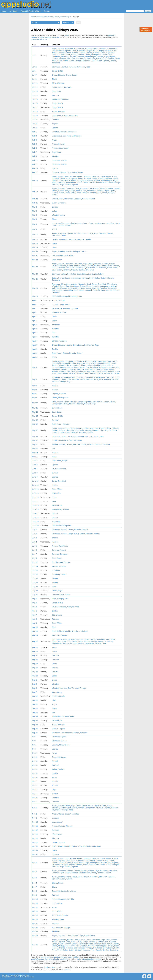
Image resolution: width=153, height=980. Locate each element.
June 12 (35, 485)
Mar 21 (35, 256)
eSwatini (75, 53)
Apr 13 (35, 316)
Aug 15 (35, 641)
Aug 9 (34, 623)
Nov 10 (35, 822)
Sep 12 (35, 696)
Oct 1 (34, 737)
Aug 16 (35, 647)
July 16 (35, 570)
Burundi (88, 49)
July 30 (35, 595)
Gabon (82, 53)
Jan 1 (34, 56)
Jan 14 (35, 95)
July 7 (34, 554)
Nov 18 (35, 838)
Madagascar (96, 55)
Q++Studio (13, 11)
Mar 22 (35, 260)
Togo (93, 61)
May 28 (35, 453)
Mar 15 (35, 247)
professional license (39, 39)
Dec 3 (34, 878)
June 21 (35, 501)
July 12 (35, 562)
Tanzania (86, 61)
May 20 (35, 430)
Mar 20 (35, 252)
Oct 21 (35, 781)
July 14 (35, 566)
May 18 (35, 420)
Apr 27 (35, 345)
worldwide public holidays (45, 17)
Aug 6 (34, 611)
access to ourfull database (146, 29)
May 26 (35, 448)
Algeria (55, 49)
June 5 (35, 469)
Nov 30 (35, 854)
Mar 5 (34, 215)
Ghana (96, 53)
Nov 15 (35, 834)
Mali (110, 55)
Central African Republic (61, 51)
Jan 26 (35, 128)
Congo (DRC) (91, 51)
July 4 (34, 542)
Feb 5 (34, 144)
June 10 (35, 481)
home (33, 17)
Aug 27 (35, 672)
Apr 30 (35, 357)
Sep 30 (35, 733)
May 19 (35, 424)
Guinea (102, 53)
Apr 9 (34, 312)
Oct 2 (34, 741)
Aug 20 (35, 656)
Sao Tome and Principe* (76, 268)
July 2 (34, 534)
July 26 (35, 591)
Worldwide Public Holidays (31, 11)
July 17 (35, 574)
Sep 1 (34, 680)
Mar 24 (35, 274)
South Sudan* (96, 193)
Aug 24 (35, 664)
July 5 (34, 546)
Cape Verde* (63, 148)
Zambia (113, 61)
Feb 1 (34, 132)
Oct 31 (35, 802)
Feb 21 (35, 203)
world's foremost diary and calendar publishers (50, 959)
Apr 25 (35, 337)
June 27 (35, 513)
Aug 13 (35, 631)
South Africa (69, 256)
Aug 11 (35, 627)
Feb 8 (34, 156)
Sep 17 (35, 704)
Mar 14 (35, 243)
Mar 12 (35, 239)
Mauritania (56, 57)
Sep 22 (35, 712)
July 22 (35, 578)
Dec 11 (35, 903)
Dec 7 (34, 887)
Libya (69, 172)
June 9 (35, 477)
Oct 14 (35, 765)
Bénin (95, 49)
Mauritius (65, 57)
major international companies (89, 959)
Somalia (111, 59)
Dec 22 (35, 932)
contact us (66, 969)
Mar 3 (34, 211)
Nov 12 (35, 830)
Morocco (61, 83)
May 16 (35, 412)
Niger (106, 57)
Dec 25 (35, 945)
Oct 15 (35, 769)
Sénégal (78, 61)
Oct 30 (35, 798)
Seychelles (91, 59)
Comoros (81, 51)
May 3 (35, 379)
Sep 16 (35, 700)
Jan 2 (34, 67)
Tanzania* (56, 235)
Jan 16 (35, 103)
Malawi (105, 55)
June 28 (35, 517)
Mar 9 (34, 229)
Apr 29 (35, 353)
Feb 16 (35, 168)
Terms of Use (19, 977)
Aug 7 (34, 615)
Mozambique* (107, 180)
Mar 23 (35, 267)
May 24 (35, 440)
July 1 (34, 530)
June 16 (35, 489)
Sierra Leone (101, 59)
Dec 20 (35, 923)
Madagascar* (100, 223)
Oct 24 (35, 794)
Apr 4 (34, 300)
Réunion (63, 59)
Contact (47, 11)
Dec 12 (35, 907)
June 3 (35, 465)
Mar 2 (34, 207)
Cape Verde (112, 49)
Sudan (71, 61)
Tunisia (68, 185)
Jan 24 (35, 120)
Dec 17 (35, 915)
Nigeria (112, 57)
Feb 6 (34, 148)
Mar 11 (35, 234)
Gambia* (77, 233)
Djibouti (62, 53)
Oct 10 (35, 753)
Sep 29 (35, 729)
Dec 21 (35, 928)
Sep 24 (35, 716)
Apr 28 (35, 349)
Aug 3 (34, 607)
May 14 (35, 403)
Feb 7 (34, 152)
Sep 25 (35, 720)
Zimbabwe (56, 63)
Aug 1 (34, 599)
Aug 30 (35, 676)
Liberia (87, 55)
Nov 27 (35, 842)
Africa (67, 35)
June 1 (35, 461)
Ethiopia (61, 75)
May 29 (35, 457)
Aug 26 (35, 668)
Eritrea (68, 53)
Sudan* (104, 278)
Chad (74, 51)
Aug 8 (34, 619)
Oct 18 (35, 773)
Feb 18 (35, 180)
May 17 (35, 416)
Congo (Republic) (104, 51)
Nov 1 (34, 808)
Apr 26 (35, 341)
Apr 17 (35, 321)
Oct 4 (34, 745)
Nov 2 (34, 814)
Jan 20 (35, 116)
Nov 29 (35, 850)
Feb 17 (35, 172)
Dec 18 (35, 919)
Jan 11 (35, 83)
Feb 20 (35, 199)
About (4, 11)
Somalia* (85, 193)
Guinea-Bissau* (88, 223)
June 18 (35, 493)
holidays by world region (63, 17)
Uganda (106, 61)
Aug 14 (35, 635)
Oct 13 (35, 761)
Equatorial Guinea (59, 266)
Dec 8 (34, 891)
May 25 (35, 444)
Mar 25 (35, 279)
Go (78, 23)
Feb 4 (34, 140)
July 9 (34, 558)
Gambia (89, 53)
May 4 (35, 386)
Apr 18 (35, 325)
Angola (61, 49)
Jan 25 (35, 124)
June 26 (35, 509)
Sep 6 (34, 688)
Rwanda (55, 59)
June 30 (35, 526)
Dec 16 (35, 911)
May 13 (35, 398)
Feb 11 (35, 160)
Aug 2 (34, 603)
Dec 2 (34, 872)
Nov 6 (34, 818)
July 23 (35, 582)
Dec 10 (35, 899)
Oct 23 (35, 789)
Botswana (69, 49)
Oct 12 (35, 757)
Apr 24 (35, 333)
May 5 (35, 390)
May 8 (35, 394)
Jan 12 (35, 87)
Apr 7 (34, 308)
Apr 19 (35, 329)
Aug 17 (35, 651)
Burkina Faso (79, 49)
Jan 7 (34, 75)
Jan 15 (35, 99)
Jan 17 (35, 107)
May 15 (35, 408)
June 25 (35, 505)
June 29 (35, 522)
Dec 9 (34, 895)
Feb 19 (35, 192)
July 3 (34, 538)
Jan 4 (34, 71)
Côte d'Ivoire (65, 178)
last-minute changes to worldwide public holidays (60, 957)
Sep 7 (34, 692)
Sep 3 (34, 684)
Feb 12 (35, 164)
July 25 (35, 586)
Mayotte (73, 57)
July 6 (34, 550)
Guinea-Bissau (64, 55)
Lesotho (81, 55)
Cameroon (102, 49)
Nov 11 (35, 826)
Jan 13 (35, 91)
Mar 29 (35, 296)
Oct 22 (35, 785)
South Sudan (63, 61)
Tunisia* (99, 61)
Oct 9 (34, 749)
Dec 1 (34, 863)
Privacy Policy (29, 977)
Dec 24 (35, 936)
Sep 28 (35, 725)
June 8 (35, 473)
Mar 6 (34, 219)
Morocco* (81, 57)
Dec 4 (34, 883)
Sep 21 (35, 708)
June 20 (35, 497)
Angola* (55, 124)
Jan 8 (34, 79)
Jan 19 (35, 111)
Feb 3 (34, 136)
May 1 (35, 367)
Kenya (74, 55)
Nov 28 (35, 846)
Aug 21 (35, 660)
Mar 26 (35, 288)
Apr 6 (34, 304)
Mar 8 (34, 224)
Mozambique (90, 57)
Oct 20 (35, 777)
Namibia (100, 57)
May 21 (35, 436)
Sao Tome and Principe (76, 59)
